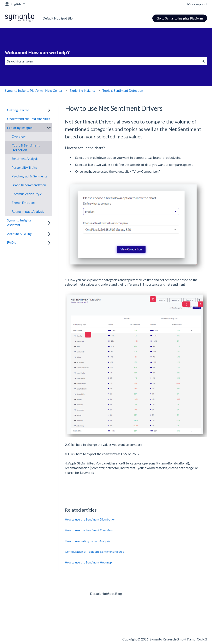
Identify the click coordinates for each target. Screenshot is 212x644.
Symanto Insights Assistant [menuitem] (19, 222)
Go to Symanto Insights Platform (180, 18)
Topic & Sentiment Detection (123, 90)
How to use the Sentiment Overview (89, 530)
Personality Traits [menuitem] (24, 167)
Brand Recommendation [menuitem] (29, 185)
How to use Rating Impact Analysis (88, 541)
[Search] (203, 61)
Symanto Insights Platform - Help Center (34, 90)
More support (197, 4)
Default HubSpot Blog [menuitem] (106, 593)
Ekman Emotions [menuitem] (23, 202)
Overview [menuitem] (19, 136)
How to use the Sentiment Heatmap (88, 562)
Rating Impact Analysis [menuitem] (28, 211)
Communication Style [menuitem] (27, 194)
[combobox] (102, 61)
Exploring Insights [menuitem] (20, 128)
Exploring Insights (82, 90)
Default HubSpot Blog (59, 18)
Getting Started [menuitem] (18, 110)
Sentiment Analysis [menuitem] (25, 158)
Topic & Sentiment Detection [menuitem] (26, 147)
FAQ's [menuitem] (11, 242)
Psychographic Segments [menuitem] (29, 176)
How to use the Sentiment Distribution (90, 519)
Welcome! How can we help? (37, 53)
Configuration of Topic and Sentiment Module (95, 552)
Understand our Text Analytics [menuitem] (29, 119)
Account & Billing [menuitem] (19, 234)
